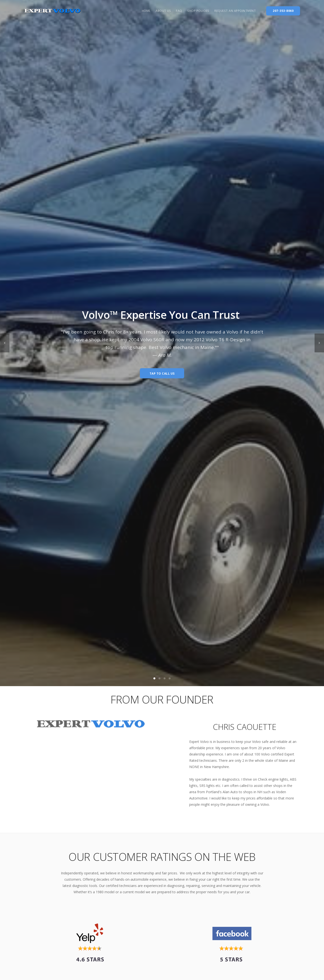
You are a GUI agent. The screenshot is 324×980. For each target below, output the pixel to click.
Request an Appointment (235, 11)
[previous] (5, 343)
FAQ (179, 11)
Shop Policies (198, 11)
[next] (319, 343)
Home (146, 11)
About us (163, 11)
